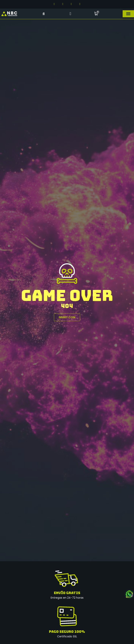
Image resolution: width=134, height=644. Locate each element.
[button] (44, 14)
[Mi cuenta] (70, 14)
